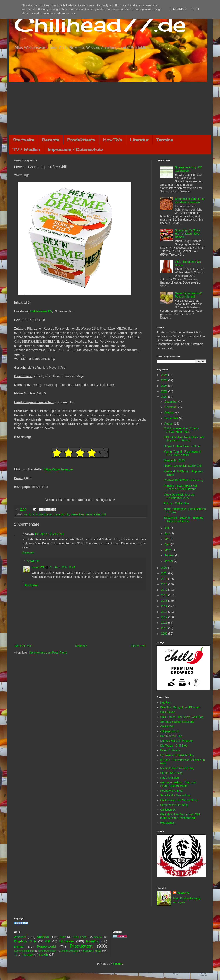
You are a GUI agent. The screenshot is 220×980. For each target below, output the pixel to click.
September (172, 418)
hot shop (27, 955)
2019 (165, 579)
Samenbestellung (24, 951)
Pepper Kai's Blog (171, 773)
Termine (165, 140)
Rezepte (51, 140)
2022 (165, 397)
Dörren (98, 937)
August (169, 424)
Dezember (171, 402)
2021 (165, 568)
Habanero (67, 941)
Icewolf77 (38, 567)
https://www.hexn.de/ (59, 469)
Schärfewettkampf (69, 951)
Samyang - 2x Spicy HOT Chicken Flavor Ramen (188, 234)
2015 (165, 601)
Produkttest (81, 946)
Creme (48, 514)
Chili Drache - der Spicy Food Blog (182, 717)
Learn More (178, 9)
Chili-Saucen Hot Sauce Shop (179, 800)
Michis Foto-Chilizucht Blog (177, 768)
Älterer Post (138, 646)
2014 (165, 606)
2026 (165, 375)
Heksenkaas (78, 514)
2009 (165, 634)
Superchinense (92, 951)
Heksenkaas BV (41, 311)
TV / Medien (26, 149)
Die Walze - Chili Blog (174, 746)
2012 (165, 617)
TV (16, 955)
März (168, 550)
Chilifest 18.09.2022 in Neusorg (183, 480)
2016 (165, 595)
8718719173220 (33, 514)
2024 (165, 386)
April (168, 544)
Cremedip (59, 514)
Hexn (89, 514)
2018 (165, 584)
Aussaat (43, 937)
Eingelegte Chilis (25, 941)
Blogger (117, 964)
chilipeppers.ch (170, 731)
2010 (165, 628)
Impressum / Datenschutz (75, 149)
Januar (169, 561)
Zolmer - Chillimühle (176, 503)
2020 (165, 573)
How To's (113, 140)
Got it (195, 9)
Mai (167, 539)
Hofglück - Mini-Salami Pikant (182, 446)
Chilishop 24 (168, 810)
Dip (67, 514)
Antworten (29, 553)
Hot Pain (166, 703)
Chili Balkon (168, 712)
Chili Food (80, 937)
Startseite (23, 140)
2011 (165, 623)
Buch (63, 937)
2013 (165, 612)
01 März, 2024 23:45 (62, 567)
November (171, 407)
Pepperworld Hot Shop (174, 805)
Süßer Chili (99, 514)
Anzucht (20, 937)
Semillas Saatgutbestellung (177, 722)
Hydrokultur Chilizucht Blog (177, 755)
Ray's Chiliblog (169, 778)
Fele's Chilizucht (170, 750)
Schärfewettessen (47, 951)
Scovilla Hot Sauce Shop (176, 795)
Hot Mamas (167, 823)
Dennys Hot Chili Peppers (176, 741)
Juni (167, 534)
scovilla (44, 955)
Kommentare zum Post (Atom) (48, 653)
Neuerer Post (23, 646)
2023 (165, 391)
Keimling (93, 941)
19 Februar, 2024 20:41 (49, 534)
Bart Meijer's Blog (171, 736)
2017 (165, 590)
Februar (170, 556)
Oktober (170, 413)
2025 (165, 380)
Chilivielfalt (167, 726)
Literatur (139, 140)
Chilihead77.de (100, 24)
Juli (167, 528)
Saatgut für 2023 (174, 460)
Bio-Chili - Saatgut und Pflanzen (180, 707)
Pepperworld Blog (171, 791)
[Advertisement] (110, 109)
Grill (48, 941)
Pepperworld (46, 946)
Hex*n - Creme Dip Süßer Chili (183, 466)
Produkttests (81, 140)
